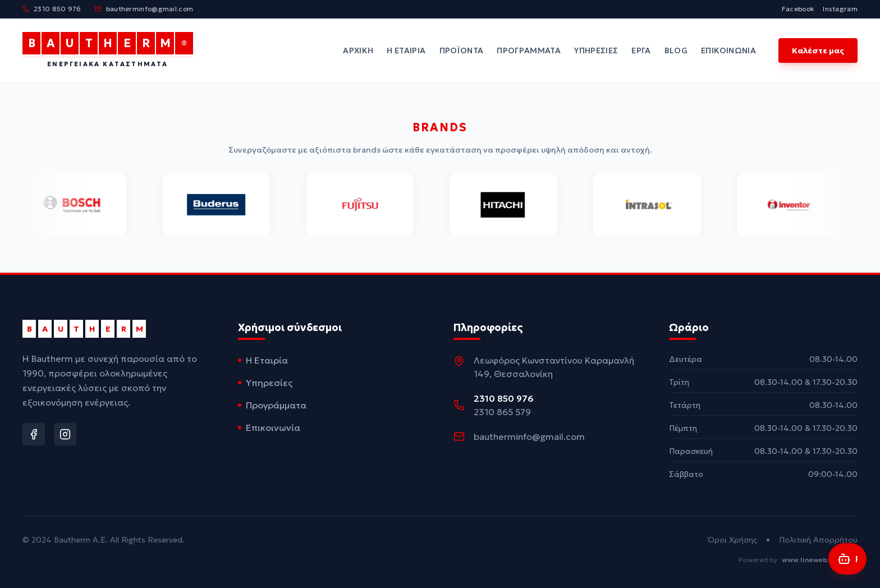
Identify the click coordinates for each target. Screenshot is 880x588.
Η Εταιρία (406, 50)
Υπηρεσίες (596, 50)
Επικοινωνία (728, 50)
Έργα (641, 50)
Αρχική (358, 50)
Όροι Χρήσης (732, 540)
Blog (676, 50)
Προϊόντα (462, 50)
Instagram (840, 9)
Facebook (798, 9)
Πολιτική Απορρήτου (818, 540)
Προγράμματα (529, 50)
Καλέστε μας (818, 50)
